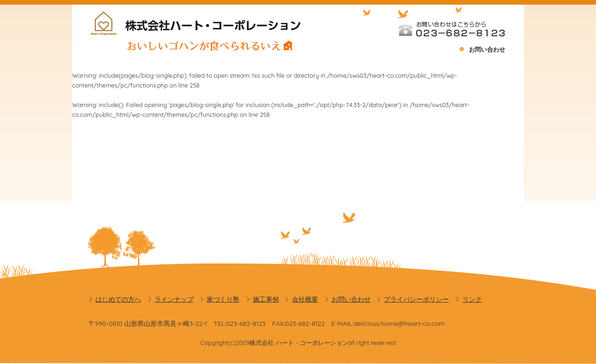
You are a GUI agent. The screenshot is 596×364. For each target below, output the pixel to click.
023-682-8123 (246, 324)
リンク (472, 299)
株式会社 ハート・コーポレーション (299, 343)
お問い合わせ (487, 49)
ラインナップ (174, 299)
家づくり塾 (223, 299)
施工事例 (266, 299)
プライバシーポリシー (416, 299)
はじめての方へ (118, 299)
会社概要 (305, 299)
